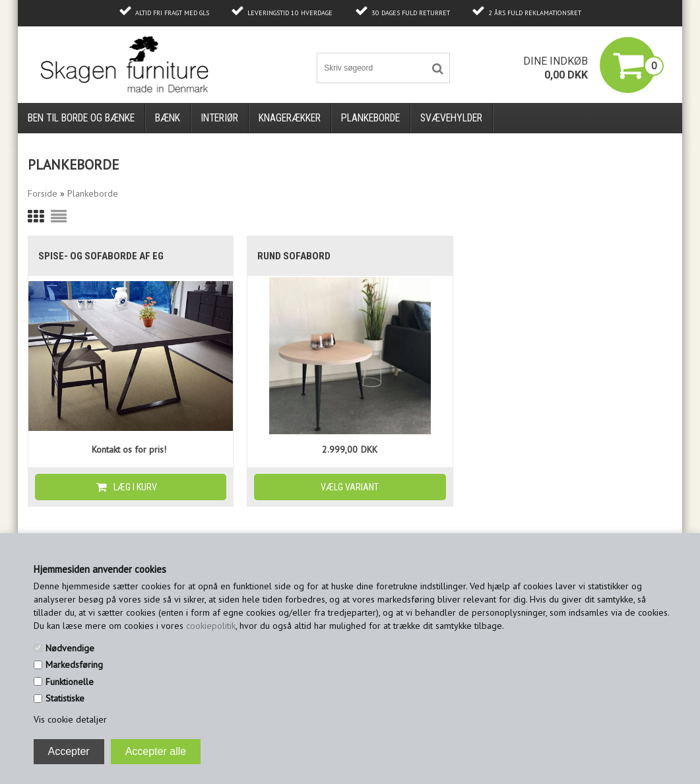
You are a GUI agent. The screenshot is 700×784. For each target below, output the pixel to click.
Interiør (219, 118)
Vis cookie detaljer (70, 719)
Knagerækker (290, 118)
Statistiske (65, 698)
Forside (43, 193)
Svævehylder (451, 118)
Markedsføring (74, 665)
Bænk (168, 118)
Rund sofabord (294, 256)
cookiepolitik (211, 626)
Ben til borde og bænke (81, 118)
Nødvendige (70, 648)
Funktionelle (70, 682)
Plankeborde (370, 118)
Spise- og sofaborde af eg (101, 256)
